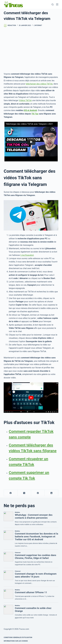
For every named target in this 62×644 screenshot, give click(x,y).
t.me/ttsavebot (27, 255)
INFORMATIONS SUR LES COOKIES (16, 641)
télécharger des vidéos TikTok (39, 84)
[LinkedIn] (51, 493)
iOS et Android (30, 110)
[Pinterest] (38, 493)
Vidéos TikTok (25, 100)
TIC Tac (35, 114)
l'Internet (38, 25)
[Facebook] (11, 493)
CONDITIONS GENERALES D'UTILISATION (18, 637)
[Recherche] (53, 4)
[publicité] (31, 50)
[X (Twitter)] (24, 493)
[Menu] (57, 4)
